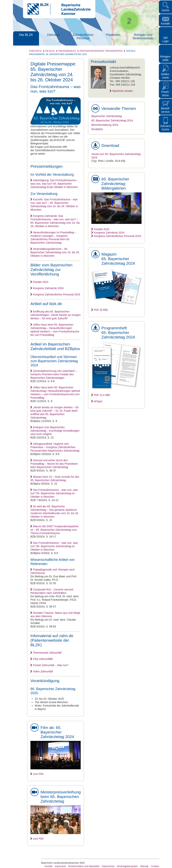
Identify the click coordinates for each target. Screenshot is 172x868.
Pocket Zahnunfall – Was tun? (51, 665)
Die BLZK (26, 35)
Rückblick (97, 129)
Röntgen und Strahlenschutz (143, 37)
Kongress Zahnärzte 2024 (48, 288)
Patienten (113, 35)
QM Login (165, 39)
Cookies (155, 866)
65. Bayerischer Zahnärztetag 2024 (112, 120)
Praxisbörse (166, 94)
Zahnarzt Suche (165, 128)
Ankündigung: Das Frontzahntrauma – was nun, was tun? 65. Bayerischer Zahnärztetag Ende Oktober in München (54, 184)
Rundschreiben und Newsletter (84, 866)
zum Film (38, 774)
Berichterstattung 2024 (105, 125)
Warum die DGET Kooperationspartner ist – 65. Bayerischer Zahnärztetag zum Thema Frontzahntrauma (55, 530)
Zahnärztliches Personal (83, 37)
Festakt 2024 (41, 282)
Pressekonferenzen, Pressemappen (101, 51)
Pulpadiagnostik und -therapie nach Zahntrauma (53, 571)
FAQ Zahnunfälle (43, 659)
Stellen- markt (165, 76)
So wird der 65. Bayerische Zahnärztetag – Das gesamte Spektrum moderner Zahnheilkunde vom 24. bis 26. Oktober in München (55, 512)
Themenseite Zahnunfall (47, 653)
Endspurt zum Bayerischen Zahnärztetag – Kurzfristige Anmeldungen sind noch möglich (55, 431)
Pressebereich (67, 51)
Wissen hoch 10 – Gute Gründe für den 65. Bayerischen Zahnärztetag (55, 478)
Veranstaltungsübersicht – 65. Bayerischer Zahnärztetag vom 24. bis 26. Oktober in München (55, 252)
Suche (166, 10)
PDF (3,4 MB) (102, 395)
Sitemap (144, 866)
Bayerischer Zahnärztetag (107, 116)
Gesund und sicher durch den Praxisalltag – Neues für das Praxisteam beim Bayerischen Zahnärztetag (54, 464)
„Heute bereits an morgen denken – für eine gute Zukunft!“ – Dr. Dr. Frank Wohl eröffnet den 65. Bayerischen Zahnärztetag (55, 412)
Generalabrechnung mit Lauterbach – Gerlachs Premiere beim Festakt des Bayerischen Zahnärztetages (54, 374)
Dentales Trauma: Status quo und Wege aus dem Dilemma (55, 615)
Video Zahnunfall (43, 671)
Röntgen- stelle (166, 58)
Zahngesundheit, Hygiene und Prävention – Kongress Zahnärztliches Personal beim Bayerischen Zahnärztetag (55, 447)
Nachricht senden (123, 91)
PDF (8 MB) (101, 310)
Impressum (60, 866)
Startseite (35, 51)
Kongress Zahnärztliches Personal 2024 (57, 294)
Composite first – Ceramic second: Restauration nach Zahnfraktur (52, 591)
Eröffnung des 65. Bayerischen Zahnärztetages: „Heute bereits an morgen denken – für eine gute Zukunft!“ (56, 315)
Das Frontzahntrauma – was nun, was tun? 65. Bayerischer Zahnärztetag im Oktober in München (54, 493)
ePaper (98, 401)
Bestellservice (165, 110)
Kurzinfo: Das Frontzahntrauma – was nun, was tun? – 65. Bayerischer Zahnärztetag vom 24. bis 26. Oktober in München (54, 205)
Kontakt (165, 24)
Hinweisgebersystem (127, 866)
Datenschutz (108, 866)
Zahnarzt (53, 35)
